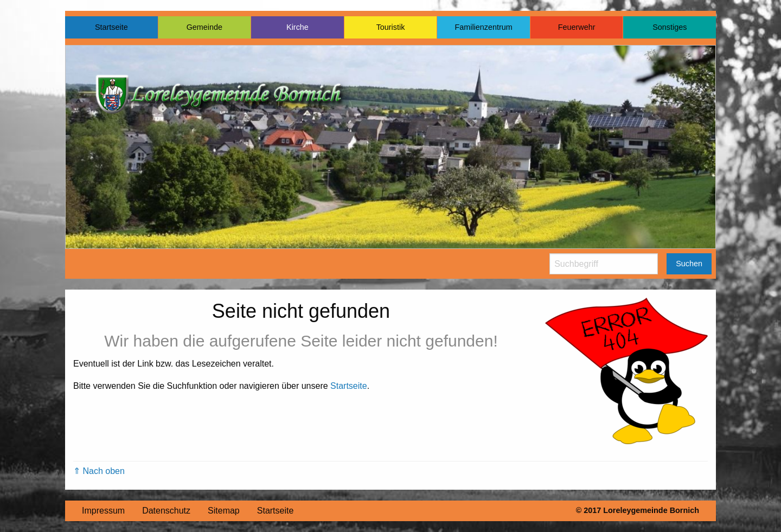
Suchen (689, 264)
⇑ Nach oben (99, 471)
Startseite (111, 27)
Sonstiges (670, 27)
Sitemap (224, 511)
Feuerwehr (577, 27)
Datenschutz (166, 511)
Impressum (103, 511)
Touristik (391, 27)
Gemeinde (204, 27)
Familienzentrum (483, 27)
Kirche (297, 27)
